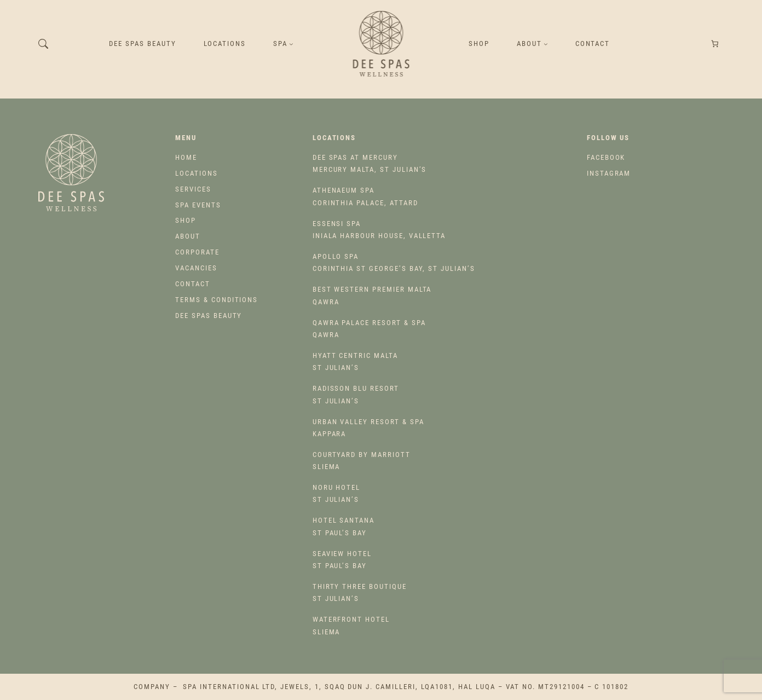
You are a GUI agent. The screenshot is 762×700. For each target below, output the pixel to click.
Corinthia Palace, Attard (365, 196)
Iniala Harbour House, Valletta (379, 230)
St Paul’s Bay (344, 526)
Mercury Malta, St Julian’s (370, 163)
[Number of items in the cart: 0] (715, 44)
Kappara (368, 428)
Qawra (372, 295)
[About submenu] (546, 44)
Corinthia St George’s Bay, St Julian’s (394, 262)
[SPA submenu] (291, 44)
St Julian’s (355, 361)
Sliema (362, 461)
